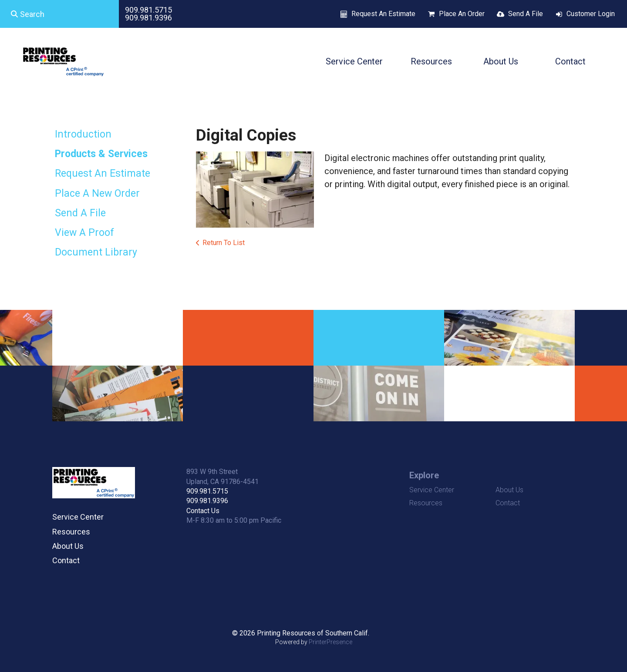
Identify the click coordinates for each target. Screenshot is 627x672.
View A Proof (84, 233)
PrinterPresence (330, 642)
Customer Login (591, 14)
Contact (570, 61)
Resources (431, 61)
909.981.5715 (148, 10)
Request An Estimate (383, 14)
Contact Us (203, 511)
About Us (501, 61)
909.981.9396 (148, 18)
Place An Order (462, 14)
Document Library (96, 252)
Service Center (354, 61)
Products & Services (101, 154)
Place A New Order (97, 193)
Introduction (83, 134)
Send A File (526, 14)
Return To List (224, 243)
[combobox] (59, 14)
